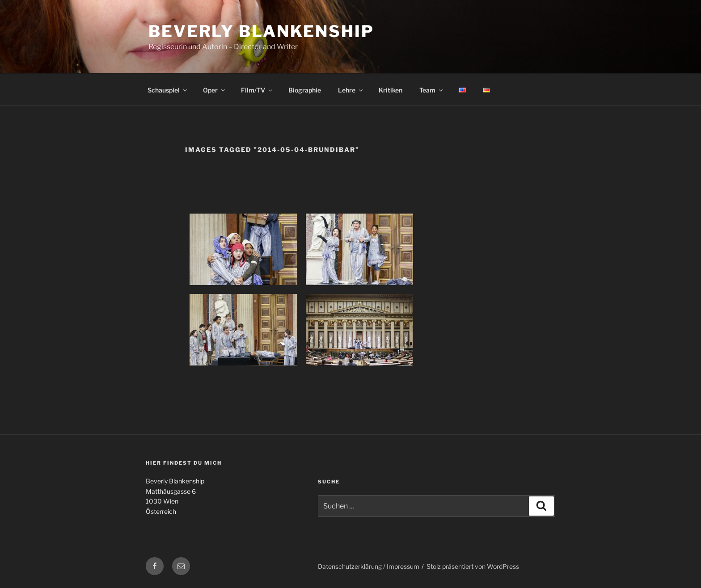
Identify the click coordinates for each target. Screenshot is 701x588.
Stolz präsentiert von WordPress (473, 566)
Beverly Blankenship (261, 31)
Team (432, 90)
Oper (215, 90)
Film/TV (257, 90)
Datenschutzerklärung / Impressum (369, 566)
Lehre (351, 90)
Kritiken (391, 90)
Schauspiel (168, 90)
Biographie (305, 90)
